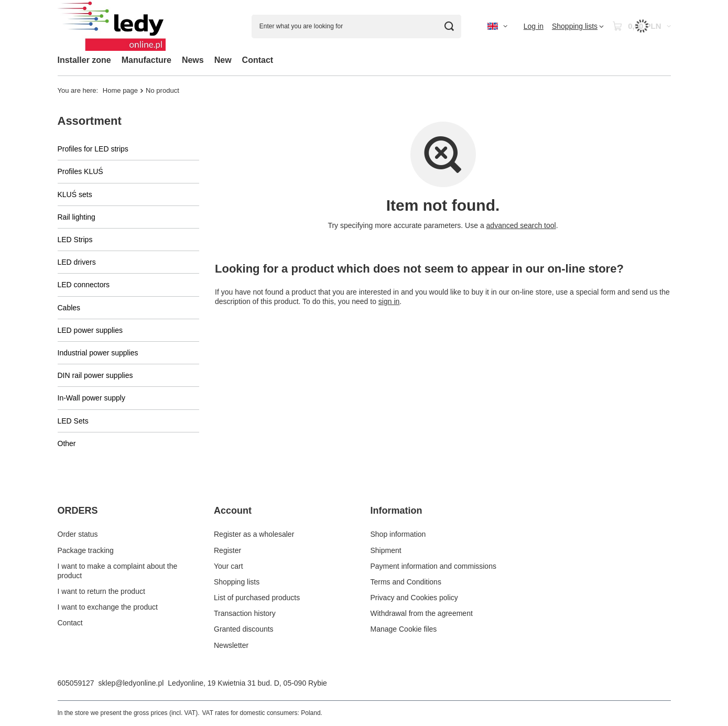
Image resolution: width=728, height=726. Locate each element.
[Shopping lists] (578, 26)
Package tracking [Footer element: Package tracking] (86, 550)
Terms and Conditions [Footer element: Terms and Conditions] (406, 582)
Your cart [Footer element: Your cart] (229, 566)
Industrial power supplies (98, 353)
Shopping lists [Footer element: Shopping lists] (237, 582)
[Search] (449, 26)
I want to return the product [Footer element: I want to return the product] (101, 591)
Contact (258, 60)
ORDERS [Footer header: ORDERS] (78, 511)
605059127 (76, 683)
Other (67, 443)
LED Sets (73, 421)
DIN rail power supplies (95, 375)
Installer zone (84, 60)
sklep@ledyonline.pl (131, 683)
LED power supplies (90, 330)
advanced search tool (521, 225)
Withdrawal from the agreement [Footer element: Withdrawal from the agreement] (422, 613)
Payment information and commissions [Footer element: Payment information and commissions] (433, 566)
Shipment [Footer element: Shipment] (386, 550)
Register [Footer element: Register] (227, 550)
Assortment (90, 121)
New (223, 60)
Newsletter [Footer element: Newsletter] (231, 645)
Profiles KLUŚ (80, 171)
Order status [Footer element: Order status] (78, 534)
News (193, 60)
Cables (69, 308)
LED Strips (75, 240)
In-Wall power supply (91, 398)
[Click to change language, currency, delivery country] (497, 26)
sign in (388, 301)
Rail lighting (77, 217)
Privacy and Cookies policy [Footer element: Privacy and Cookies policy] (414, 598)
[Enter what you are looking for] (356, 26)
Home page (120, 90)
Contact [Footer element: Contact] (70, 623)
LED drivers (77, 262)
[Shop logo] (112, 26)
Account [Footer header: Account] (233, 511)
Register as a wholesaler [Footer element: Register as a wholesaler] (254, 534)
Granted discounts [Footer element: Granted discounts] (244, 629)
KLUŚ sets (75, 194)
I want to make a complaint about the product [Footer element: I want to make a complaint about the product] (118, 571)
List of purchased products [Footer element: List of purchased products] (257, 598)
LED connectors (84, 285)
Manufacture (146, 60)
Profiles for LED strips (93, 149)
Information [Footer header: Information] (396, 511)
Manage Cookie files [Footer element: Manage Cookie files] (404, 629)
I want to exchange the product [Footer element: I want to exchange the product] (108, 607)
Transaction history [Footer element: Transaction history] (245, 613)
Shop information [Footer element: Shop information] (398, 534)
